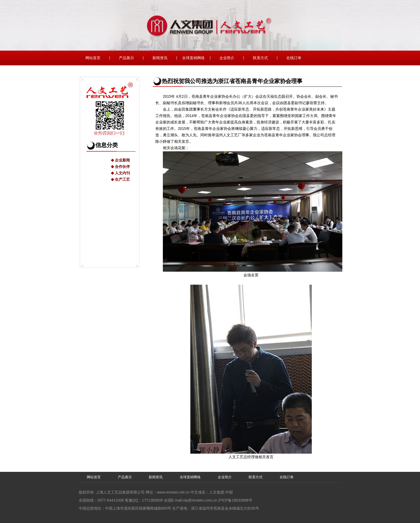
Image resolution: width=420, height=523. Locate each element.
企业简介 (227, 58)
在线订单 (294, 58)
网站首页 (93, 58)
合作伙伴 (122, 167)
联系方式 (260, 58)
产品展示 (126, 58)
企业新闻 (122, 160)
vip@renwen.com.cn (200, 500)
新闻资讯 (160, 58)
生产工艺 (122, 179)
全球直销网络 (193, 58)
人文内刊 (122, 173)
